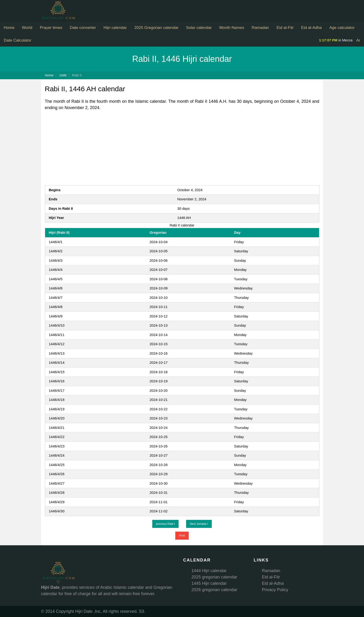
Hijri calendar (115, 28)
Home (9, 28)
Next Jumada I (199, 524)
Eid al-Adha (312, 28)
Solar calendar (199, 28)
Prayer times (51, 28)
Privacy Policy (275, 590)
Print (182, 536)
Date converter (83, 28)
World (27, 28)
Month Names (232, 28)
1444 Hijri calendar (209, 571)
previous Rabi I (165, 524)
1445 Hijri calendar (209, 583)
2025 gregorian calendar (214, 577)
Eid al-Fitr (285, 28)
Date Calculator (18, 40)
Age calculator (342, 28)
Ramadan (260, 28)
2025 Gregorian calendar (157, 28)
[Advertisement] (182, 148)
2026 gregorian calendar (214, 590)
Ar (358, 40)
